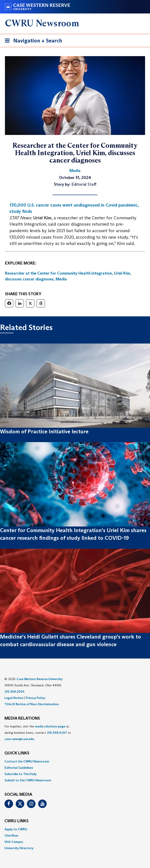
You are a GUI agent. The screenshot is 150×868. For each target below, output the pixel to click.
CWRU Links (17, 821)
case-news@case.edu (19, 739)
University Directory (19, 848)
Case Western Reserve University (40, 679)
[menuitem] (75, 761)
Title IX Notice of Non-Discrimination (32, 704)
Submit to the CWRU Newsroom (28, 780)
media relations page (50, 726)
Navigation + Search (32, 41)
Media (61, 279)
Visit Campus (14, 842)
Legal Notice (14, 698)
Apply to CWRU (16, 829)
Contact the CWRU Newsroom (27, 761)
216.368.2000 (14, 692)
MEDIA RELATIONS (22, 718)
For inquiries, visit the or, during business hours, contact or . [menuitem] (38, 733)
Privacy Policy (35, 698)
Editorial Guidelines (19, 768)
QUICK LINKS (17, 753)
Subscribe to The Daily (21, 774)
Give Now (11, 835)
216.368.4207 (57, 733)
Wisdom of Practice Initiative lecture (44, 431)
